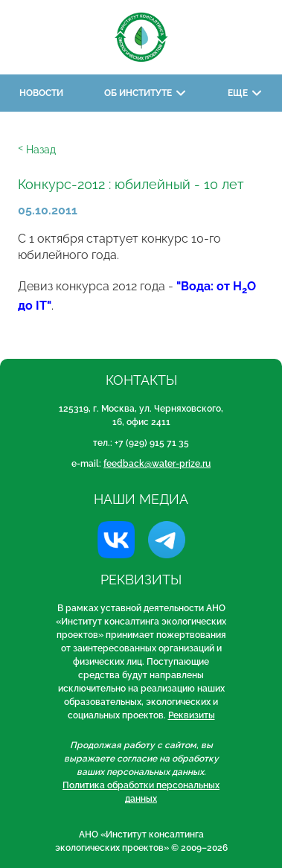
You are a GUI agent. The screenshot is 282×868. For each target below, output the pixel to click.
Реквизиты (192, 715)
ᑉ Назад (37, 150)
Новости (41, 93)
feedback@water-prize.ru (157, 464)
